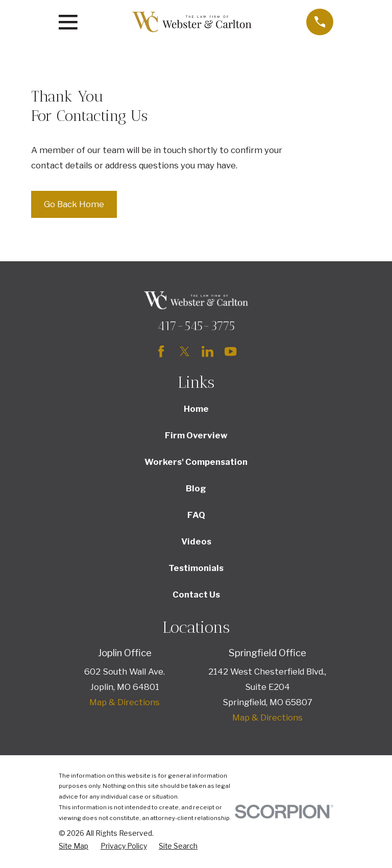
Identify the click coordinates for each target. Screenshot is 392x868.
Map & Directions (125, 702)
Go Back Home (74, 204)
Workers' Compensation (196, 462)
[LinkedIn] (207, 351)
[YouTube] (230, 351)
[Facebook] (161, 351)
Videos (196, 541)
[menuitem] (73, 846)
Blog (196, 488)
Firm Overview (196, 435)
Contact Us (196, 594)
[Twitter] (185, 351)
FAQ (196, 515)
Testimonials (196, 568)
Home (196, 409)
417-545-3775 (196, 326)
